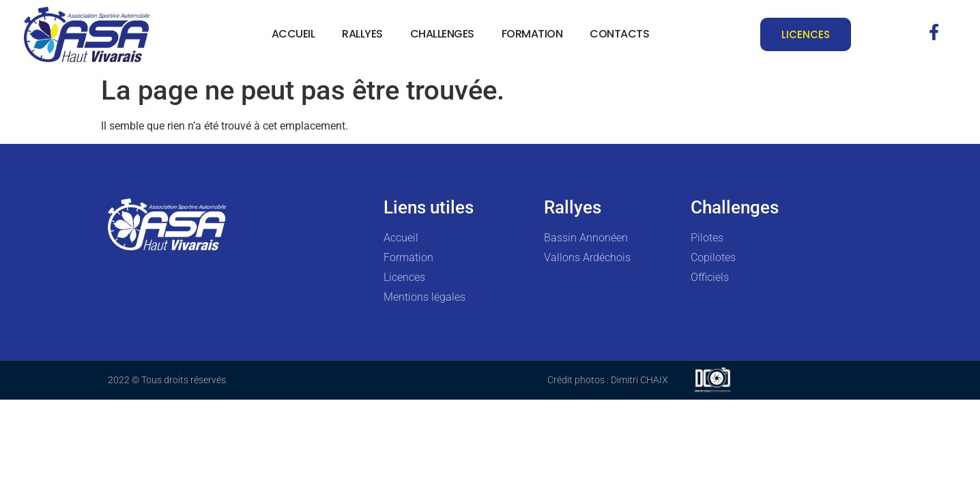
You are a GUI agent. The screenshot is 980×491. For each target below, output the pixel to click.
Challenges (442, 34)
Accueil (293, 34)
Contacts (619, 34)
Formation (532, 34)
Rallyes (362, 34)
